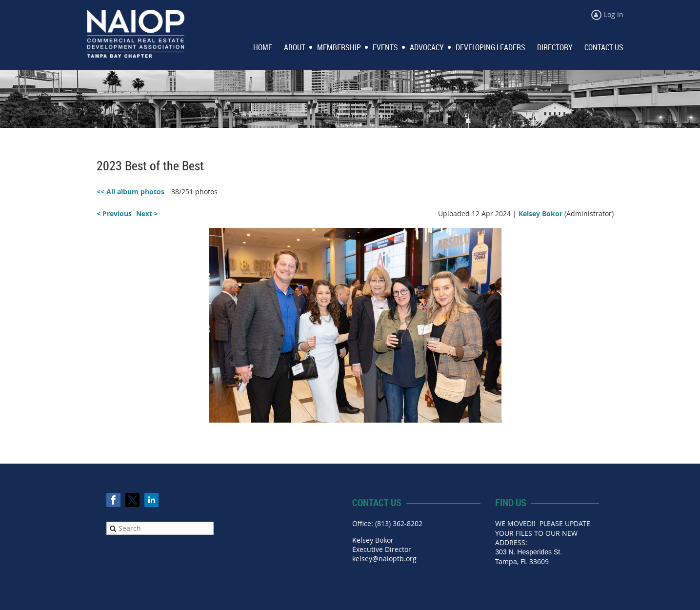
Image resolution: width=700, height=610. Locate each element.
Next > (147, 213)
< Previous (114, 213)
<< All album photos (130, 192)
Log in (614, 14)
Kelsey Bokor (540, 213)
